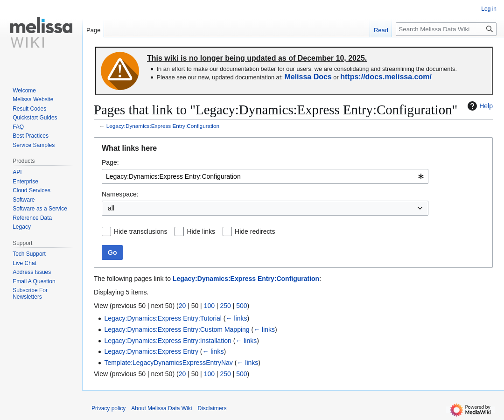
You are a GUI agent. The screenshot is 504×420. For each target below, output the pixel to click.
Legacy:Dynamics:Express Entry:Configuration (163, 126)
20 (182, 306)
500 (241, 306)
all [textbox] (111, 208)
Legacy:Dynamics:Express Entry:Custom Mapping (177, 329)
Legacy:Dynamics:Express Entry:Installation (168, 341)
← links (237, 318)
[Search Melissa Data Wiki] (446, 29)
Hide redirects (255, 231)
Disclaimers (212, 408)
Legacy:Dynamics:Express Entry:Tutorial (163, 318)
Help (479, 106)
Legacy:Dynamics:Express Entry (151, 351)
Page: (110, 162)
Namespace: (120, 194)
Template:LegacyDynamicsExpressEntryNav (168, 363)
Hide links (201, 231)
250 (225, 306)
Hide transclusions (140, 231)
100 (209, 306)
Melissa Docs (308, 77)
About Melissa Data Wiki (161, 408)
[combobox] (265, 176)
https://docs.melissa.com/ (386, 77)
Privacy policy (108, 408)
